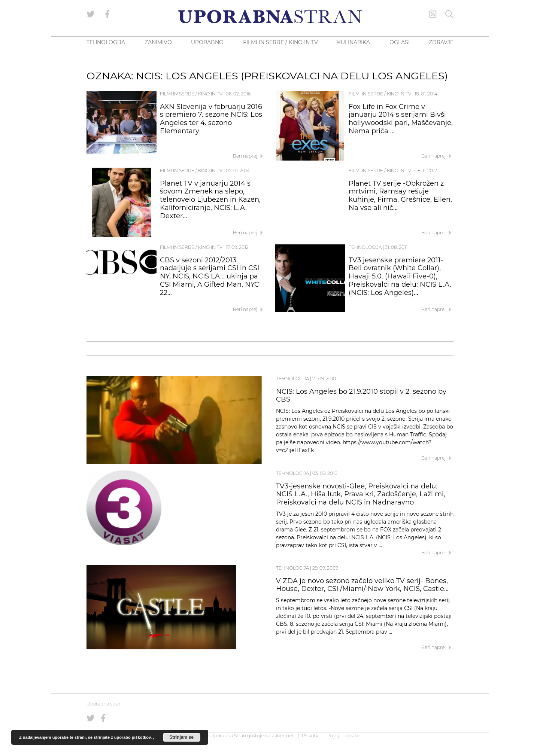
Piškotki (311, 736)
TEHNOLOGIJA (106, 42)
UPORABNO (207, 42)
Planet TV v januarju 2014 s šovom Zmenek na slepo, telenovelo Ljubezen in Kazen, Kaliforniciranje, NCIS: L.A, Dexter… (210, 200)
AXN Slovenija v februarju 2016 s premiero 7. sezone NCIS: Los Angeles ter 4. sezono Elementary (211, 119)
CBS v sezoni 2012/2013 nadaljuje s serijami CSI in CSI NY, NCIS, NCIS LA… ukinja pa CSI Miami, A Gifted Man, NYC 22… (210, 276)
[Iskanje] (449, 14)
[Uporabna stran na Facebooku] (107, 14)
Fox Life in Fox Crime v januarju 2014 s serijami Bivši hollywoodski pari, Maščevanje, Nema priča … (401, 119)
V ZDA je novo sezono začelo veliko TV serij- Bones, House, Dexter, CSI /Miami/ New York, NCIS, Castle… (362, 585)
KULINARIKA (354, 42)
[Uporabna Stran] (270, 17)
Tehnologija (365, 247)
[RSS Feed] (433, 14)
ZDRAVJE (441, 42)
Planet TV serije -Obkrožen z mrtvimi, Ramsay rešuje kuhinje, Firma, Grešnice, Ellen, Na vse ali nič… (400, 196)
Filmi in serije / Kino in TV (191, 94)
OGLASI (400, 42)
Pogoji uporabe (343, 736)
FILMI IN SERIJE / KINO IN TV (280, 42)
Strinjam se (181, 737)
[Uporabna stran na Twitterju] (91, 14)
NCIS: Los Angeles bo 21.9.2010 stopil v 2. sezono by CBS (361, 396)
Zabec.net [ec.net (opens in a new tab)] (283, 736)
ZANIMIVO (158, 42)
